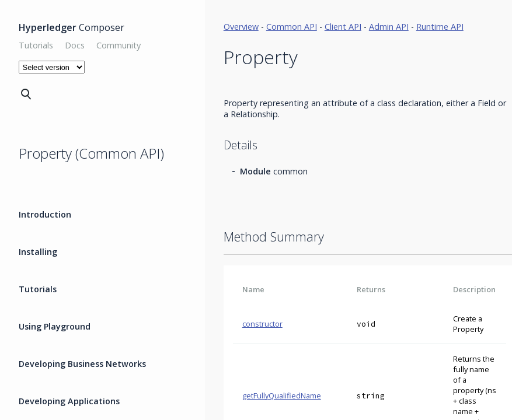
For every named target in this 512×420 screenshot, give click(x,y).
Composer (72, 27)
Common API (292, 27)
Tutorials (36, 45)
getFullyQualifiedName (282, 395)
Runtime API (440, 27)
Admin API (389, 27)
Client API (343, 27)
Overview (241, 27)
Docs (75, 45)
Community (119, 45)
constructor (262, 324)
